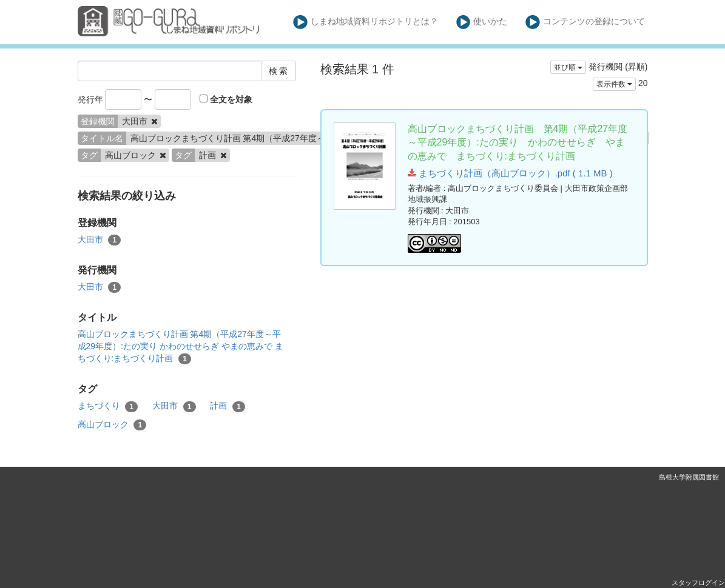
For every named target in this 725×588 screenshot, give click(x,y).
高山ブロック (112, 425)
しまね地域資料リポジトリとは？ (366, 22)
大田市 (99, 240)
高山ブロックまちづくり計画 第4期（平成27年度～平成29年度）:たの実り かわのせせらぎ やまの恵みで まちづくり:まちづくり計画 (180, 347)
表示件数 (614, 84)
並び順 (568, 67)
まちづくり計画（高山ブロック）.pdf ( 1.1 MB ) (510, 173)
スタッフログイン (698, 583)
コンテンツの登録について (585, 22)
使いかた (482, 22)
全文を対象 (226, 99)
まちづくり (108, 406)
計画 (228, 406)
